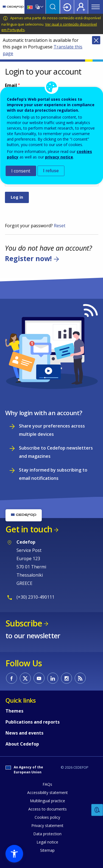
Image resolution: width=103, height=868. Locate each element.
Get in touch (29, 529)
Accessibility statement (48, 792)
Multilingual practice (48, 801)
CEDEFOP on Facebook (12, 678)
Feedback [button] (97, 810)
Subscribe (24, 623)
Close (96, 40)
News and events (24, 733)
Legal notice (47, 842)
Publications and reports (33, 722)
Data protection (47, 834)
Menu (96, 7)
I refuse (51, 171)
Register (81, 7)
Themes (14, 711)
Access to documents (48, 809)
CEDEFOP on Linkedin (53, 678)
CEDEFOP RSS (80, 678)
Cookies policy (47, 817)
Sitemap (47, 850)
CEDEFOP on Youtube (39, 678)
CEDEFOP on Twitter (25, 678)
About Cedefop (22, 744)
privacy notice (59, 157)
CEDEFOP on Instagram (66, 678)
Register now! (28, 259)
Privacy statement (47, 825)
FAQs (47, 784)
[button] (14, 854)
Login (67, 7)
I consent (21, 171)
